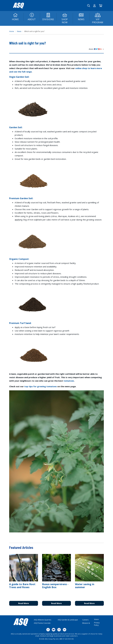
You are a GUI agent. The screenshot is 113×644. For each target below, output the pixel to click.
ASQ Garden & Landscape (68, 620)
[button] (94, 5)
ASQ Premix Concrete (42, 623)
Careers (85, 620)
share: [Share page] (96, 49)
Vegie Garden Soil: (19, 77)
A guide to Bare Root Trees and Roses (22, 586)
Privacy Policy (97, 624)
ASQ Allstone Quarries (43, 620)
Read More (24, 603)
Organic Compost (19, 259)
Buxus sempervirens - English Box (55, 586)
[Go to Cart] (101, 5)
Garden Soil (15, 127)
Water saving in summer (85, 586)
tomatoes (69, 381)
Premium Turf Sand (20, 323)
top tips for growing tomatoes (41, 386)
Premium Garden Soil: (21, 198)
